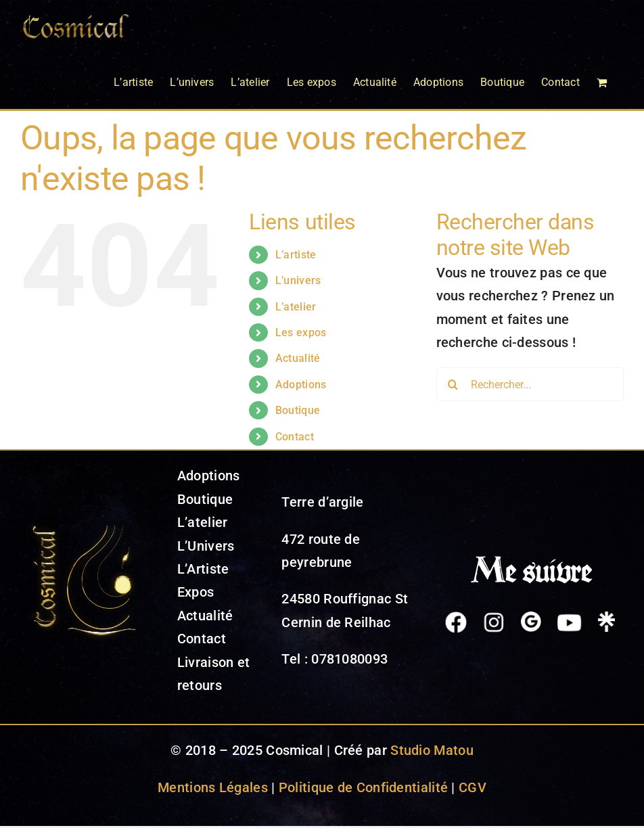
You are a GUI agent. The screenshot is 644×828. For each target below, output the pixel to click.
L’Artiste (203, 569)
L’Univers (206, 546)
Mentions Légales (213, 787)
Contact (295, 437)
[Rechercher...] (530, 384)
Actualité (298, 358)
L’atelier (296, 307)
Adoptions (301, 385)
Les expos (301, 332)
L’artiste (296, 255)
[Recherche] (453, 384)
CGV (473, 787)
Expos (196, 592)
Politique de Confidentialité (363, 787)
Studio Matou (432, 750)
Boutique (298, 410)
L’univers (298, 280)
